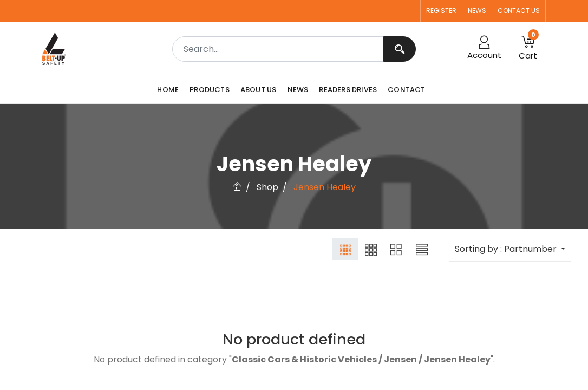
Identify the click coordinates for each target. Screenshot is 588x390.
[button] (528, 49)
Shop (267, 187)
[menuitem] (171, 90)
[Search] (400, 49)
